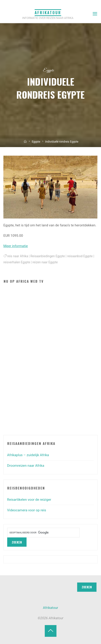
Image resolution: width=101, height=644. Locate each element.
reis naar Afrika (18, 256)
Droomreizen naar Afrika (26, 466)
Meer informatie (16, 246)
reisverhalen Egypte (17, 262)
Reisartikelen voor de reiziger (29, 500)
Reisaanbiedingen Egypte (48, 256)
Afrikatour (48, 13)
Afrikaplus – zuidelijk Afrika (28, 455)
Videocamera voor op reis (27, 510)
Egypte (48, 70)
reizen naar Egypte (45, 262)
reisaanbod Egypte (80, 256)
